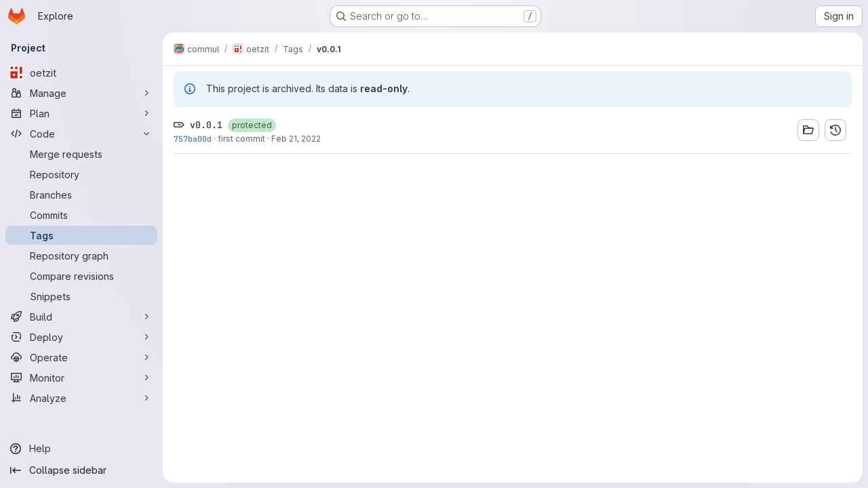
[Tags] (81, 235)
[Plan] (81, 113)
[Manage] (81, 93)
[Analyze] (81, 398)
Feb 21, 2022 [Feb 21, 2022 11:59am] (296, 139)
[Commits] (81, 215)
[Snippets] (81, 296)
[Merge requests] (81, 154)
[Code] (81, 134)
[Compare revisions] (81, 276)
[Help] (81, 449)
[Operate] (81, 357)
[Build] (81, 317)
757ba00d (193, 139)
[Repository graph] (81, 256)
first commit (241, 139)
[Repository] (81, 174)
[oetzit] (81, 73)
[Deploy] (81, 337)
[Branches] (81, 195)
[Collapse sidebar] (81, 470)
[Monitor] (81, 378)
